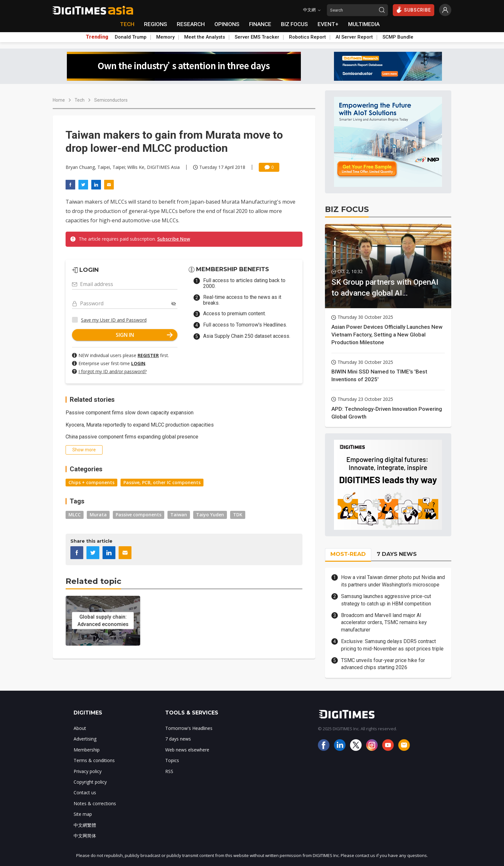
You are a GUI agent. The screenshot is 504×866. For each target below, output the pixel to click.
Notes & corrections (95, 803)
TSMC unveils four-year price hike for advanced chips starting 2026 (383, 664)
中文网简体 (85, 836)
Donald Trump (131, 37)
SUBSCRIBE (414, 10)
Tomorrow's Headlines (189, 728)
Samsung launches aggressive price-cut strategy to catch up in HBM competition (386, 600)
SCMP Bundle (398, 37)
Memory (165, 37)
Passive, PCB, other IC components (162, 482)
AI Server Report (354, 37)
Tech (80, 100)
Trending (97, 37)
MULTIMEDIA (364, 24)
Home (59, 100)
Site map (83, 814)
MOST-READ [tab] (348, 554)
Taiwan (179, 515)
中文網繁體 (85, 825)
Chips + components (91, 482)
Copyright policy (90, 782)
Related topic (93, 581)
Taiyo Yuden (210, 515)
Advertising (85, 739)
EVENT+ (328, 24)
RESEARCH (191, 24)
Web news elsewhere (187, 750)
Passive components (139, 515)
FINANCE (260, 24)
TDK (238, 515)
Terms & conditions (94, 760)
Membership (87, 750)
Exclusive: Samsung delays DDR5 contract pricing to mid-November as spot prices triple (392, 645)
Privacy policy (88, 771)
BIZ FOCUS (294, 24)
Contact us (85, 792)
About (80, 728)
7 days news (178, 739)
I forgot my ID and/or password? (113, 371)
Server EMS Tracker (257, 37)
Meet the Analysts (205, 37)
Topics (172, 760)
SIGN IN (144, 335)
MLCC (75, 515)
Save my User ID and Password (114, 320)
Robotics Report (307, 37)
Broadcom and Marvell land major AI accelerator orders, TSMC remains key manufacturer (384, 622)
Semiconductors (111, 100)
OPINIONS (227, 24)
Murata (98, 515)
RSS (169, 771)
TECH (127, 24)
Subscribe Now (174, 239)
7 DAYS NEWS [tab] (397, 554)
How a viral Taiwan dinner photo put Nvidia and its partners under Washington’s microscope (393, 581)
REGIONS (156, 24)
